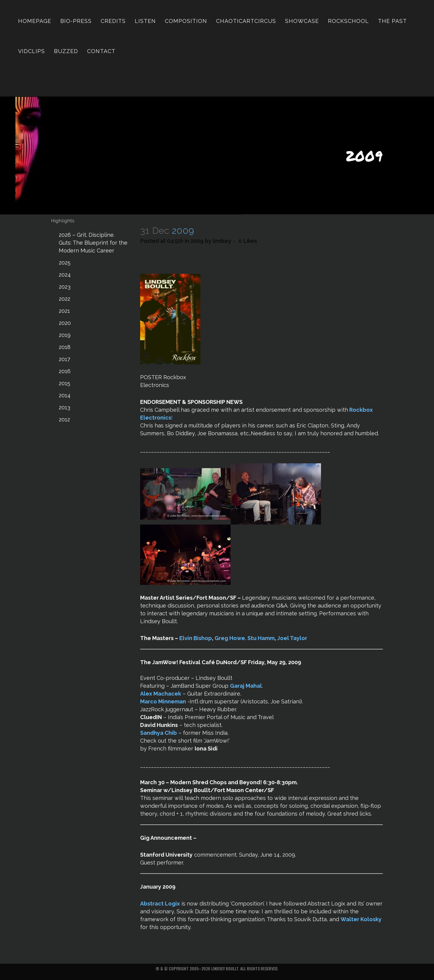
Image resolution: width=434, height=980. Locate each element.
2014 (65, 395)
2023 (65, 287)
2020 (65, 323)
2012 (64, 419)
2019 (65, 335)
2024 (65, 275)
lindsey (222, 241)
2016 (65, 371)
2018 (65, 347)
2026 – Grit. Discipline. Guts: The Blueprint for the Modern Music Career (93, 243)
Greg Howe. (230, 638)
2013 (64, 407)
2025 (65, 263)
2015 (64, 383)
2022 (64, 299)
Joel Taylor (292, 638)
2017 (64, 359)
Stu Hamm (261, 638)
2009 (197, 241)
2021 (64, 311)
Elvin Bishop (196, 638)
